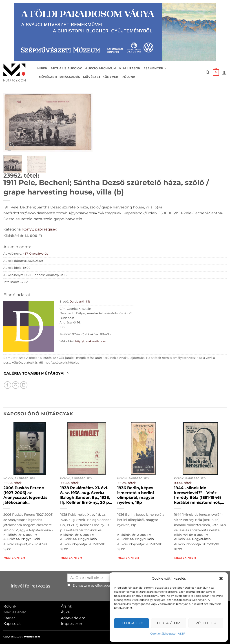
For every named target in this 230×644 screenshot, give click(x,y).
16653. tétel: (12, 483)
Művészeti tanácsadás (59, 77)
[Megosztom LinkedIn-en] (24, 385)
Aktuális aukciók (66, 68)
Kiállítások (130, 68)
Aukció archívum (101, 68)
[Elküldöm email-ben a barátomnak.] (16, 385)
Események (155, 68)
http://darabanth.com (91, 341)
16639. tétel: (126, 483)
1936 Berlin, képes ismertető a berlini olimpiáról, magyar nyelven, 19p (136, 495)
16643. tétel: (69, 483)
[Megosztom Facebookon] (8, 385)
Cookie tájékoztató (163, 634)
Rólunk (128, 77)
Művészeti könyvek (101, 77)
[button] (221, 578)
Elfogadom (132, 623)
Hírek (42, 68)
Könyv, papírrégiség (40, 229)
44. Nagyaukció (28, 539)
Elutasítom (169, 623)
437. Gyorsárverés (35, 254)
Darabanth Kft (80, 302)
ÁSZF (181, 634)
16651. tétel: (183, 483)
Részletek (206, 623)
